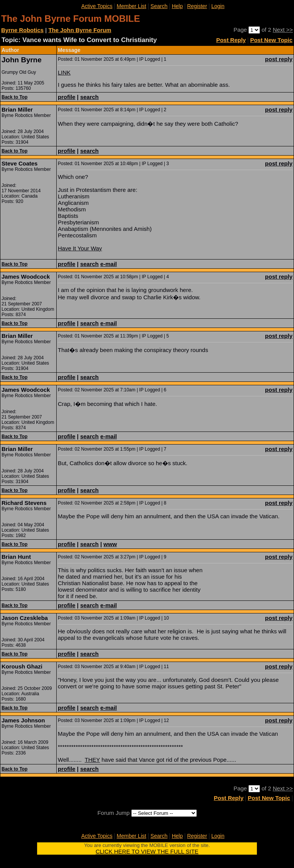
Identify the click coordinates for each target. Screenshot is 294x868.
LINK (64, 72)
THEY (92, 760)
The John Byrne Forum (80, 30)
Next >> (283, 30)
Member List (131, 6)
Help (177, 6)
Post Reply (231, 40)
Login (218, 6)
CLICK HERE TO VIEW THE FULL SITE (147, 851)
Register (197, 6)
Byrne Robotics (22, 30)
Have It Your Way (80, 248)
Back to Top (15, 97)
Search (159, 6)
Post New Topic (271, 40)
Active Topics (97, 6)
